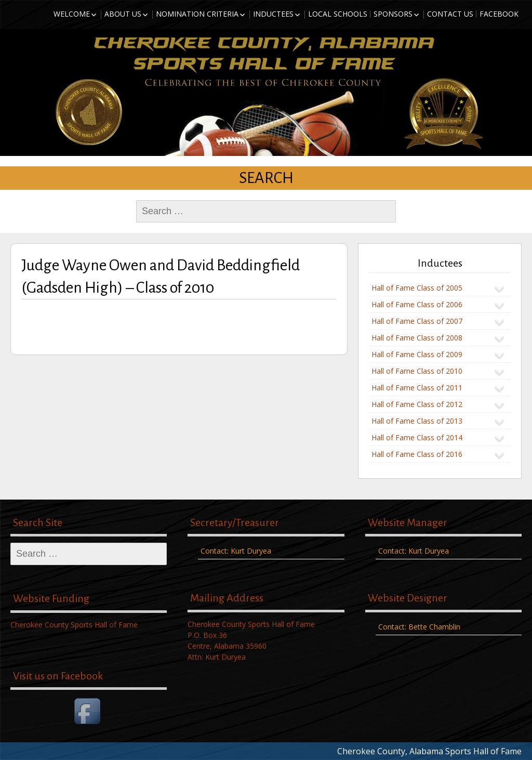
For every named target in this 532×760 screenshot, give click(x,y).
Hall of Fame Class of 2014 (417, 437)
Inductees (273, 14)
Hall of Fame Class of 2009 (417, 354)
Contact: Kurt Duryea (236, 551)
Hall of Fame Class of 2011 (417, 388)
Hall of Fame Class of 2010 (417, 371)
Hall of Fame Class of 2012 (417, 404)
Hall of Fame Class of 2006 (417, 304)
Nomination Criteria (197, 14)
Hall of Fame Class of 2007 (417, 321)
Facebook (499, 14)
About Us (123, 14)
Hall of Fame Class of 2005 (417, 288)
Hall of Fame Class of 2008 (417, 338)
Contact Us (450, 14)
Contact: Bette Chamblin (419, 627)
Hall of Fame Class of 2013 (417, 421)
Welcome (72, 14)
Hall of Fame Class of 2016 (417, 454)
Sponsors (393, 14)
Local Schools (338, 14)
